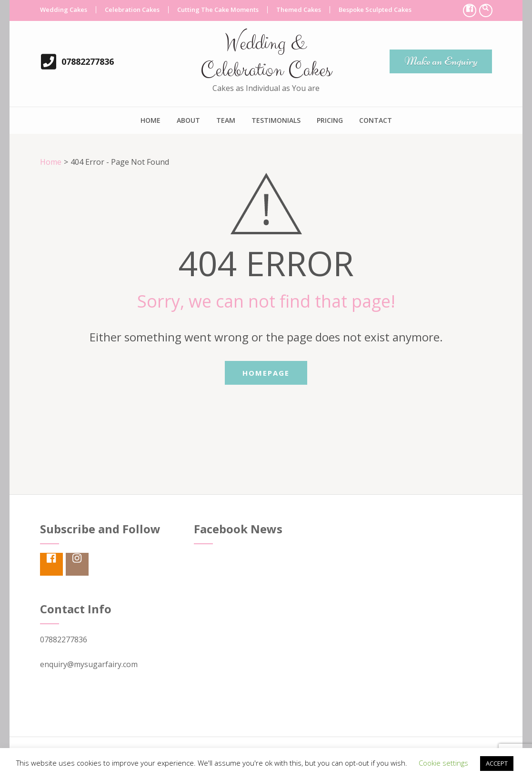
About (188, 120)
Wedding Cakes (64, 10)
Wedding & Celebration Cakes (266, 57)
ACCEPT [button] (497, 763)
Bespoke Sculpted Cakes (375, 10)
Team (226, 120)
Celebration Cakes (132, 10)
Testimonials (276, 120)
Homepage (266, 373)
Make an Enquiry (441, 61)
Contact (376, 120)
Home (151, 120)
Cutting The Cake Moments (218, 10)
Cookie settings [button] (443, 763)
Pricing (330, 120)
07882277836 (88, 61)
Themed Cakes (299, 10)
